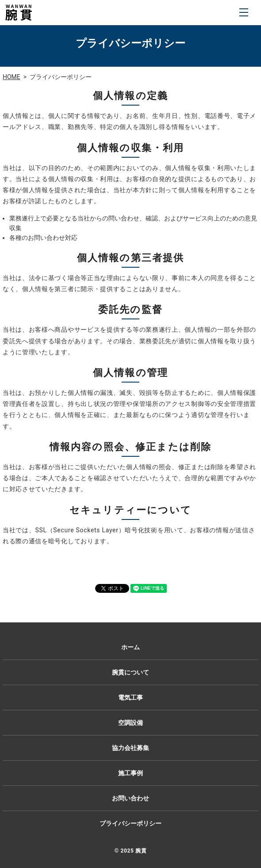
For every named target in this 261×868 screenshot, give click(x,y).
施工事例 (130, 773)
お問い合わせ (130, 798)
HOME (12, 77)
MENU (244, 12)
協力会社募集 (130, 748)
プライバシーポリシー (130, 823)
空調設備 (130, 723)
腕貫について (130, 672)
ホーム (130, 647)
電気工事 (130, 697)
